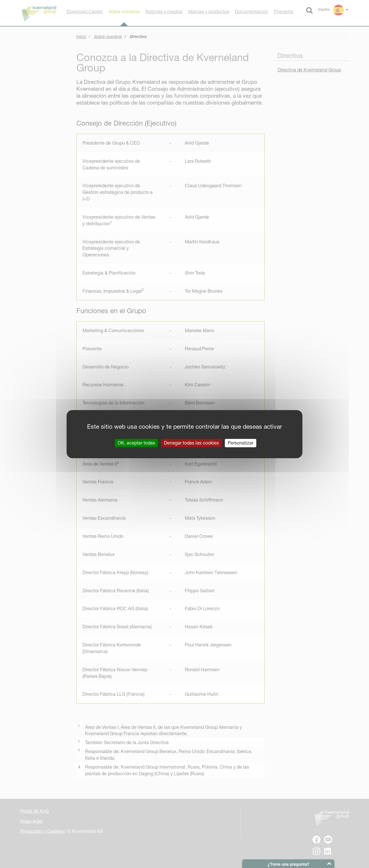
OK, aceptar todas (136, 443)
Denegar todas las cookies (191, 443)
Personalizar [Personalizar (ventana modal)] (241, 443)
